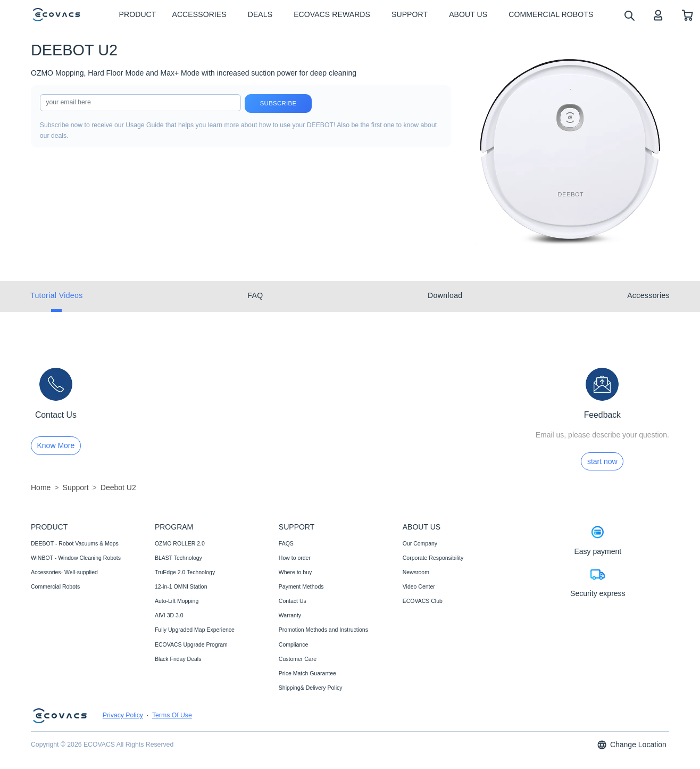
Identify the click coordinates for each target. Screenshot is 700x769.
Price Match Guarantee (307, 673)
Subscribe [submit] (278, 103)
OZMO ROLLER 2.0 (180, 543)
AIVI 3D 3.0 (169, 615)
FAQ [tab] (255, 295)
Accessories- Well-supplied (64, 572)
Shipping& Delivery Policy (311, 688)
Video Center (419, 586)
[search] (629, 15)
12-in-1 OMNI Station (181, 586)
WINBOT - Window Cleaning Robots (76, 558)
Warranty (290, 615)
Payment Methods (301, 586)
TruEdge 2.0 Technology (185, 572)
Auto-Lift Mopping (177, 601)
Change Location (631, 745)
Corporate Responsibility (433, 558)
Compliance (293, 644)
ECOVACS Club (423, 601)
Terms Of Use (172, 715)
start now (602, 461)
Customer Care (298, 659)
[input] (140, 103)
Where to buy (295, 572)
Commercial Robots (55, 586)
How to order (295, 558)
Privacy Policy (123, 715)
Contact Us (293, 601)
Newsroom (416, 572)
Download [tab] (445, 295)
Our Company (420, 543)
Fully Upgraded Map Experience (195, 630)
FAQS (286, 543)
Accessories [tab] (648, 295)
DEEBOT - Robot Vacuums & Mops (75, 543)
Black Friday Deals (178, 659)
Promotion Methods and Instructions (323, 630)
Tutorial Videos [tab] (57, 295)
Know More (56, 445)
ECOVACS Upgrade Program (191, 644)
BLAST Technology (178, 558)
